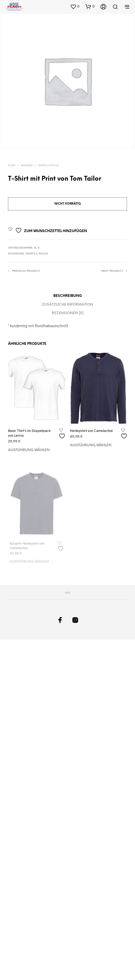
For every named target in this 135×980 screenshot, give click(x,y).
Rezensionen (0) (68, 313)
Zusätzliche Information (67, 305)
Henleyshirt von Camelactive (92, 429)
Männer (27, 166)
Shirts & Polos (48, 166)
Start (12, 166)
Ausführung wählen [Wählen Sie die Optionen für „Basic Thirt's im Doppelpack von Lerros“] (29, 450)
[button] (75, 6)
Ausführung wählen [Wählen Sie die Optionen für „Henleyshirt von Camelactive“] (91, 443)
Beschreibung (68, 296)
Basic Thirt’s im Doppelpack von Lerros (29, 433)
